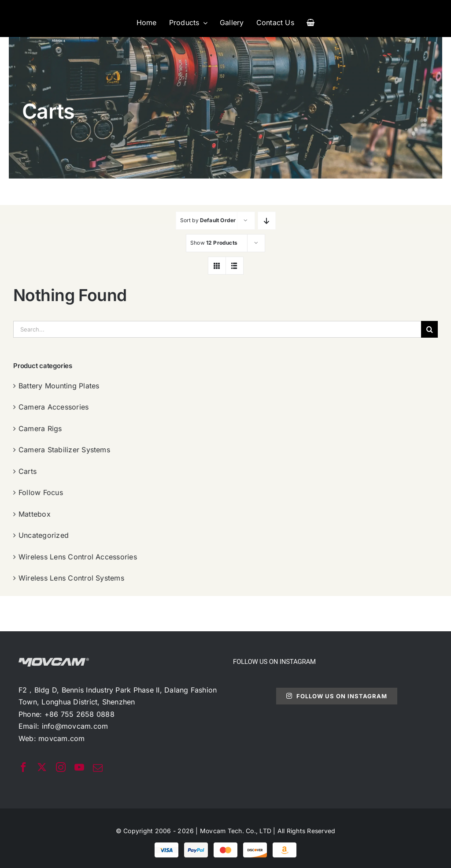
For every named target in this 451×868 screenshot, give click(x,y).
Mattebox (35, 514)
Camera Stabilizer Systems (64, 450)
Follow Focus (41, 492)
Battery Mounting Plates (59, 386)
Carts (28, 471)
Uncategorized (44, 535)
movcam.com (61, 738)
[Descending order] (267, 221)
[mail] (98, 768)
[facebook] (23, 767)
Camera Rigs (40, 428)
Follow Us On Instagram (337, 696)
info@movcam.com (75, 726)
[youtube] (79, 767)
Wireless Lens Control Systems (71, 578)
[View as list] (235, 266)
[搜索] (429, 329)
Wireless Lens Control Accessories (78, 557)
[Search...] (217, 329)
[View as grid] (217, 266)
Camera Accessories (54, 407)
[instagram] (61, 767)
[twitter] (42, 767)
